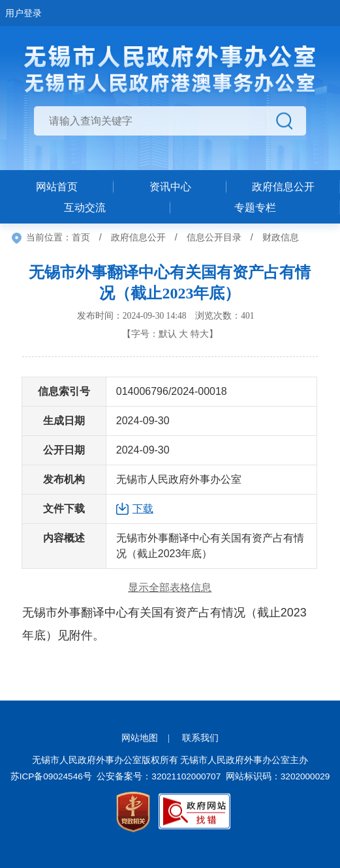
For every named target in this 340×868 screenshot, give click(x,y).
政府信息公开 (138, 237)
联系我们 (200, 738)
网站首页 (57, 187)
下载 (143, 509)
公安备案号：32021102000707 (159, 776)
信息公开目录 (214, 237)
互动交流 (85, 208)
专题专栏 (255, 208)
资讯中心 (170, 187)
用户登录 (23, 13)
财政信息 (281, 237)
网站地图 (140, 738)
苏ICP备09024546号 (51, 776)
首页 (81, 237)
